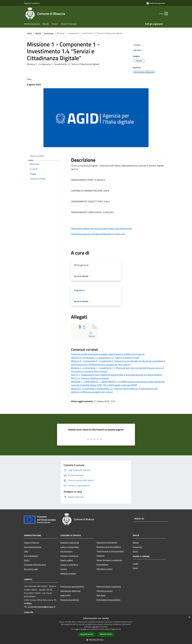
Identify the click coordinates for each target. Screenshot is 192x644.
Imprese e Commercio (69, 556)
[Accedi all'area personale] (156, 3)
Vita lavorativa (66, 551)
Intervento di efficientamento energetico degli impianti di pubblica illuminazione (108, 354)
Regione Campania (32, 3)
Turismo (64, 569)
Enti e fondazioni (31, 556)
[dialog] (96, 629)
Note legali (101, 595)
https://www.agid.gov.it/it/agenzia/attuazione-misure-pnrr (98, 234)
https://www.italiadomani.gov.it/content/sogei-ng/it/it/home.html (102, 228)
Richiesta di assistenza (70, 600)
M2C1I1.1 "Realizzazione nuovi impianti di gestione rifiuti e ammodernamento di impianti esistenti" (117, 375)
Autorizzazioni (102, 564)
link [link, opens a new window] (120, 629)
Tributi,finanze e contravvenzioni (110, 551)
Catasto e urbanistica (69, 565)
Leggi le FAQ (65, 595)
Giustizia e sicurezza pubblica (109, 547)
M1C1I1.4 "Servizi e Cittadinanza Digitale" (90, 378)
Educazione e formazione (107, 542)
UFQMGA (28, 603)
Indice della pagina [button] (37, 156)
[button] (96, 640)
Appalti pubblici (67, 560)
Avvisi (135, 551)
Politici (27, 560)
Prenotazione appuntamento (72, 586)
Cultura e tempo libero (70, 547)
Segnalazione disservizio (70, 591)
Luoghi (136, 563)
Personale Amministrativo (35, 565)
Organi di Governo (32, 542)
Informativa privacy (105, 591)
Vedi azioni (139, 50)
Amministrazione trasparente (109, 586)
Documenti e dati (31, 569)
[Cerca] (165, 14)
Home (29, 33)
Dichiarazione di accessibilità (108, 600)
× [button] (189, 617)
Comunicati (49, 33)
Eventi (135, 568)
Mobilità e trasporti (68, 573)
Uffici (26, 551)
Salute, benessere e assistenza (109, 560)
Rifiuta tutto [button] (106, 634)
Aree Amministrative (33, 547)
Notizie (136, 542)
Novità (38, 33)
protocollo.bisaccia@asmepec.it (42, 607)
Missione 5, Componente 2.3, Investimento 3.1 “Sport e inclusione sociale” (105, 358)
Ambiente (101, 556)
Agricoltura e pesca (104, 569)
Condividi (139, 45)
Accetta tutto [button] (87, 634)
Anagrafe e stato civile (70, 542)
